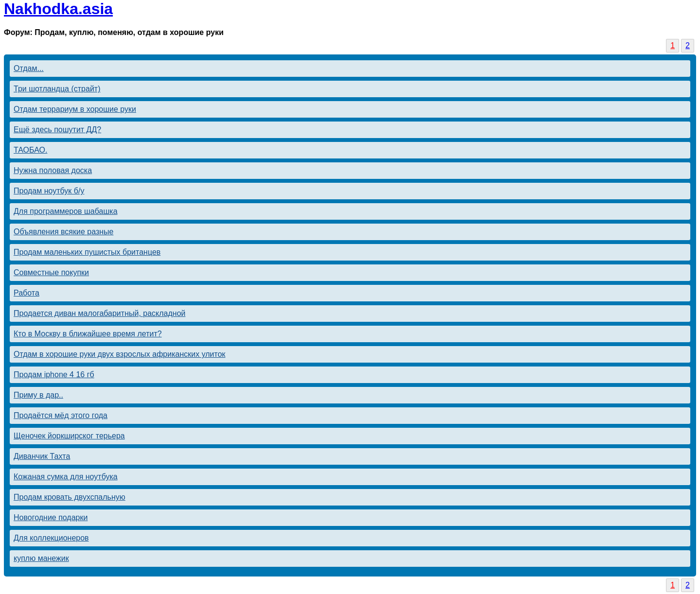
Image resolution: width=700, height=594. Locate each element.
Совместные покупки (51, 272)
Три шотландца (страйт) (57, 89)
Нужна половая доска (53, 170)
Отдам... (29, 68)
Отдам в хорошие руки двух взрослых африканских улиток (120, 354)
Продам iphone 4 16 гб (54, 375)
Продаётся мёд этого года (61, 415)
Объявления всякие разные (63, 232)
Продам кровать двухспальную (70, 497)
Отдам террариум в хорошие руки (75, 109)
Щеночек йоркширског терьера (69, 436)
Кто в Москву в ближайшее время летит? (88, 334)
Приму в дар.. (38, 395)
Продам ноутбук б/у (49, 191)
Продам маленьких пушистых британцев (87, 252)
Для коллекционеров (51, 538)
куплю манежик (41, 558)
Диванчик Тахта (42, 456)
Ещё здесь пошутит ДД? (57, 130)
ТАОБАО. (30, 150)
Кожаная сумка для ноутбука (66, 477)
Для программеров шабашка (66, 211)
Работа (26, 293)
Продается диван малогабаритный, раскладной (100, 313)
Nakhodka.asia (58, 9)
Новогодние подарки (51, 517)
